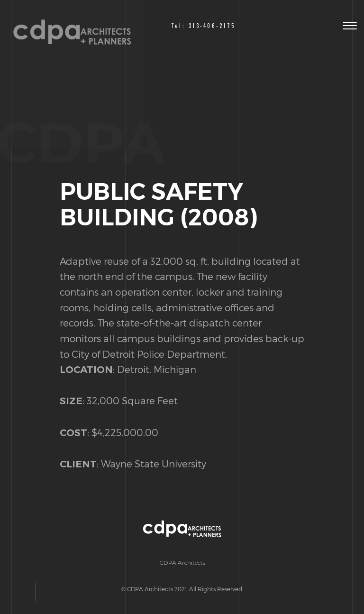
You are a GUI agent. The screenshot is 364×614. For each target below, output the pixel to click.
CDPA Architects (182, 563)
